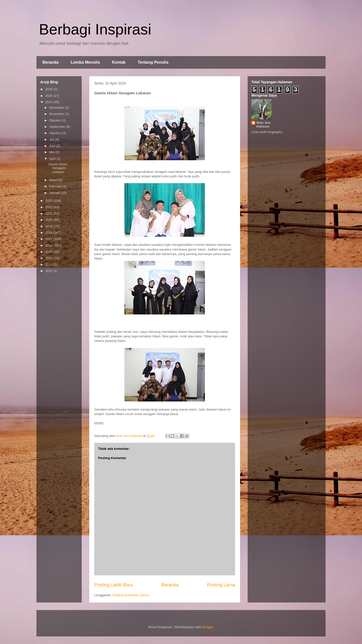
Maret (54, 180)
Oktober (56, 120)
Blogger (208, 627)
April (53, 159)
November (57, 114)
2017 (49, 239)
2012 (49, 271)
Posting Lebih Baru (114, 585)
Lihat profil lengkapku (267, 132)
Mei (52, 152)
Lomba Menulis (85, 62)
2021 (49, 213)
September (58, 127)
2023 (49, 201)
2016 (49, 245)
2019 (49, 226)
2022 (49, 207)
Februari (56, 186)
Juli (52, 139)
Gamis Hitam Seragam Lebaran (58, 168)
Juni (53, 146)
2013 (49, 265)
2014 (49, 258)
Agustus (56, 133)
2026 (49, 89)
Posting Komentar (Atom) (131, 595)
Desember (57, 108)
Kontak (119, 62)
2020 (49, 220)
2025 (49, 96)
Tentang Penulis (153, 62)
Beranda (51, 62)
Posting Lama (221, 585)
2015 (49, 252)
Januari (55, 193)
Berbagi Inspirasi (95, 29)
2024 (49, 102)
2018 (49, 233)
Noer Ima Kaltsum (263, 125)
